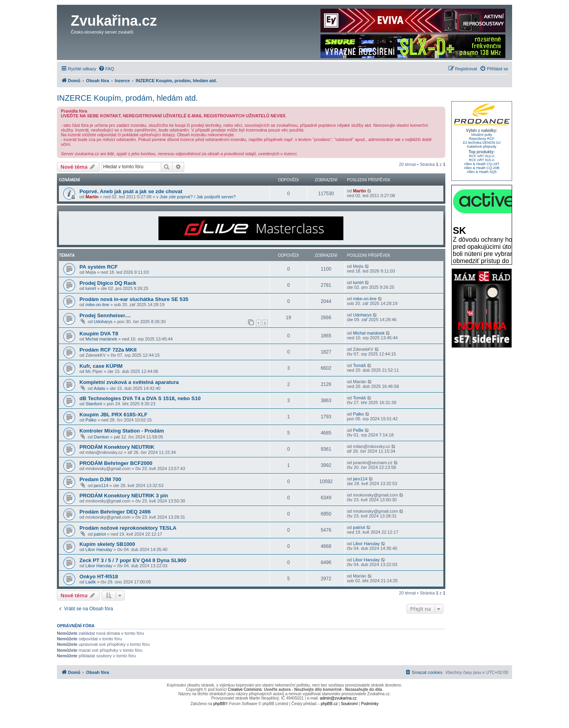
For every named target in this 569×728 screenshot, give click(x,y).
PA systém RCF (99, 267)
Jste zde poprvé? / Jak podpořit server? (198, 197)
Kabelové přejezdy (482, 147)
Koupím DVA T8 (99, 334)
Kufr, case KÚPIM (101, 366)
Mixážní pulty (482, 135)
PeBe (358, 430)
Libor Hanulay (99, 549)
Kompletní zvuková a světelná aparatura (129, 382)
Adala (99, 388)
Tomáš (359, 365)
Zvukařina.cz (114, 21)
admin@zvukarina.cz (338, 698)
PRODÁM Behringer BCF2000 (116, 463)
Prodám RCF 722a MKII (108, 350)
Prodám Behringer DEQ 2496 (115, 512)
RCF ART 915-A (482, 160)
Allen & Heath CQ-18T (482, 164)
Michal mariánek (101, 339)
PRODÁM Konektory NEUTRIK (117, 447)
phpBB (219, 704)
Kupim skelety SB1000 (107, 544)
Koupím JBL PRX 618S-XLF (113, 415)
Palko (91, 420)
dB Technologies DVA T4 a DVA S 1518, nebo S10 (140, 398)
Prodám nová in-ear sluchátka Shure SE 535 (134, 299)
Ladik (90, 582)
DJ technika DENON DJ (482, 143)
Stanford (94, 404)
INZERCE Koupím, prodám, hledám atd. (127, 98)
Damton (101, 437)
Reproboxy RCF (482, 139)
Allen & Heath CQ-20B (482, 168)
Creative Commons (245, 689)
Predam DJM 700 (100, 479)
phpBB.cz (329, 704)
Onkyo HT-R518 (99, 577)
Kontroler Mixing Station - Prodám (122, 431)
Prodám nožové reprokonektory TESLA (128, 528)
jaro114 (101, 485)
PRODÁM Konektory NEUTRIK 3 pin (124, 496)
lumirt (91, 288)
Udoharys (103, 322)
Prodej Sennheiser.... (105, 315)
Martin (92, 197)
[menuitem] (106, 69)
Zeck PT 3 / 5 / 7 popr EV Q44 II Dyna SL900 (133, 560)
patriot (100, 534)
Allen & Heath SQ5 (482, 172)
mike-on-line (97, 305)
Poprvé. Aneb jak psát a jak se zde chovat (131, 191)
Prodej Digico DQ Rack (108, 283)
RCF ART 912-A (482, 156)
